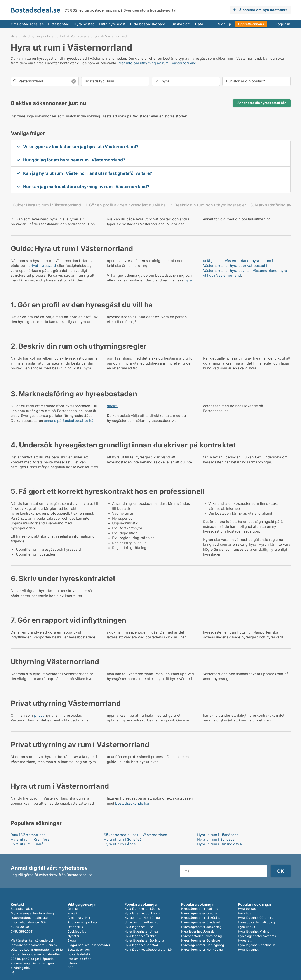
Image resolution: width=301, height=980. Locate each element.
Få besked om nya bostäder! (262, 10)
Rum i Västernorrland (28, 835)
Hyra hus (245, 913)
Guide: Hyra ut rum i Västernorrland (47, 205)
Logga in (283, 24)
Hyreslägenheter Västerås (257, 936)
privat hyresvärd (42, 266)
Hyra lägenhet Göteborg (256, 918)
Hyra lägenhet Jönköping (143, 913)
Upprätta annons (251, 24)
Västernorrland (116, 36)
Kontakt (73, 913)
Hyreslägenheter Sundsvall (201, 922)
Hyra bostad (84, 24)
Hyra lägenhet (248, 949)
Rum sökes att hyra (85, 36)
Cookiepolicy (77, 931)
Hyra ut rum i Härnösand (218, 835)
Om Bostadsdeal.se (27, 24)
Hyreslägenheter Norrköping (202, 949)
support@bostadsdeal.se (29, 918)
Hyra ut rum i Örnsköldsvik (220, 844)
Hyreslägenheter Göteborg (201, 940)
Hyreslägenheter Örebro (199, 913)
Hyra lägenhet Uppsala (198, 931)
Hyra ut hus (246, 927)
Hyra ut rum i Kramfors (30, 839)
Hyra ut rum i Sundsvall (217, 839)
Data (199, 24)
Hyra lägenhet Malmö (254, 931)
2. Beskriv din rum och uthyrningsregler (208, 205)
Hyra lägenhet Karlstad (141, 945)
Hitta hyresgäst (112, 24)
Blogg (72, 940)
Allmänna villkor (79, 918)
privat (39, 715)
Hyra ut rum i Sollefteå (123, 839)
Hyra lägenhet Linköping (142, 909)
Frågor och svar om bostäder (89, 945)
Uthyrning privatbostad (141, 922)
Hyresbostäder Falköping (257, 922)
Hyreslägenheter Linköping (201, 918)
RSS (71, 968)
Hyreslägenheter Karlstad (200, 909)
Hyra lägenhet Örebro (140, 936)
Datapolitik (75, 927)
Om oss (73, 909)
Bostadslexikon (79, 949)
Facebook (13, 973)
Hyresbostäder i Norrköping (202, 936)
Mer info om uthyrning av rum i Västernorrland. (158, 63)
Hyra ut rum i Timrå (27, 844)
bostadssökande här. (133, 803)
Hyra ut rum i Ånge (120, 844)
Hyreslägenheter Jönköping (202, 927)
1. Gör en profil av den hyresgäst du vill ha (125, 205)
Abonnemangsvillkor (83, 922)
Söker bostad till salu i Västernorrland (136, 835)
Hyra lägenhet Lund (139, 927)
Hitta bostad (59, 24)
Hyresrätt (245, 940)
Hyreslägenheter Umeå (141, 931)
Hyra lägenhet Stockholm (257, 945)
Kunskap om (180, 24)
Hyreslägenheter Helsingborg (203, 945)
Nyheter (73, 936)
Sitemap (74, 963)
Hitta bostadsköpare (148, 24)
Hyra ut (16, 36)
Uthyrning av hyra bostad (46, 36)
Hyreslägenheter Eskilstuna (144, 940)
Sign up (224, 24)
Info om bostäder (80, 959)
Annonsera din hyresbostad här (262, 103)
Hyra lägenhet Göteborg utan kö (148, 949)
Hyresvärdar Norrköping (142, 918)
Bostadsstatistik (79, 954)
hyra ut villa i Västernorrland (254, 271)
